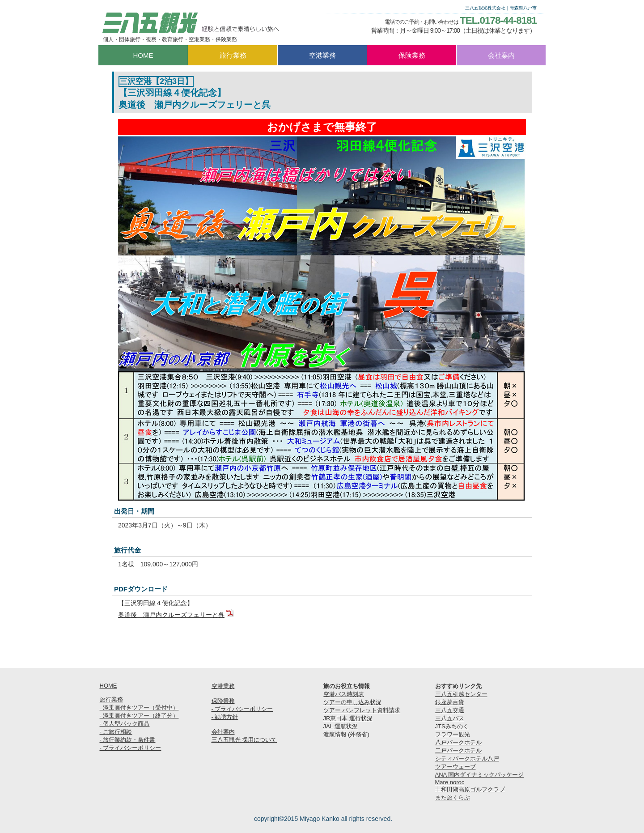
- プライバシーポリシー (131, 748)
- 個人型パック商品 (125, 724)
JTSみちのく (452, 726)
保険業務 (223, 701)
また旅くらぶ (453, 797)
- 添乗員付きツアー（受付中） (139, 708)
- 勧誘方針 (225, 717)
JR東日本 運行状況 (348, 718)
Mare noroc (450, 782)
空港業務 (223, 686)
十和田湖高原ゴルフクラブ (470, 789)
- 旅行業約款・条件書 (128, 740)
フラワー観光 (453, 734)
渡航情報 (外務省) (346, 734)
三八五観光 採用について (244, 740)
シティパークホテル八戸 (467, 759)
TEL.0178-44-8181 (498, 20)
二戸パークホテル (458, 750)
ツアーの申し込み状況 (352, 702)
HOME (108, 686)
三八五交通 (450, 710)
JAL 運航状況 (341, 726)
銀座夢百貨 (450, 702)
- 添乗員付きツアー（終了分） (139, 716)
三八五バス (450, 718)
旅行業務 (111, 699)
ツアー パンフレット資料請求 (362, 710)
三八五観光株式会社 (190, 23)
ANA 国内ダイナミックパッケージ (480, 775)
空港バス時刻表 (344, 694)
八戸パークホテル (458, 742)
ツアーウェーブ (455, 767)
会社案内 (223, 732)
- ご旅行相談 (116, 732)
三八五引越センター (461, 694)
